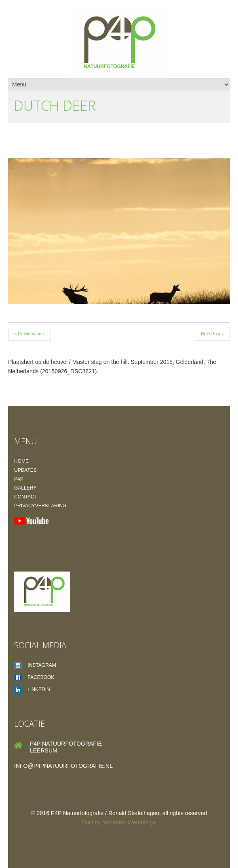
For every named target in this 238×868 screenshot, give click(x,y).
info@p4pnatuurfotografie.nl (63, 766)
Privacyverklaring (40, 506)
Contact (26, 497)
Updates (25, 470)
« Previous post (29, 334)
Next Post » (212, 334)
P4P (19, 479)
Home (21, 461)
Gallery (25, 488)
